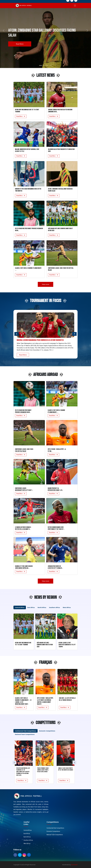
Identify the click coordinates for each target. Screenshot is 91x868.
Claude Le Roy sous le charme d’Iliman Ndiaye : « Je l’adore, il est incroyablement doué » (23, 701)
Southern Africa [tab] (54, 607)
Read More (20, 44)
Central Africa (28, 830)
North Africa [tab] (42, 607)
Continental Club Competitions (55, 828)
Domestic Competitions (53, 831)
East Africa (27, 834)
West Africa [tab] (67, 607)
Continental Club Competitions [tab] (26, 731)
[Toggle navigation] (75, 6)
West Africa (27, 844)
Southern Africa (28, 840)
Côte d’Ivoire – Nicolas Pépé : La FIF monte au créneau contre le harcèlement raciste (45, 701)
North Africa (27, 837)
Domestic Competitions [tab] (47, 731)
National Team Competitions (55, 835)
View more (45, 284)
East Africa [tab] (31, 607)
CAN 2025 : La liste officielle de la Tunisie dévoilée (67, 699)
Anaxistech (74, 865)
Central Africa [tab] (20, 607)
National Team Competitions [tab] (25, 734)
